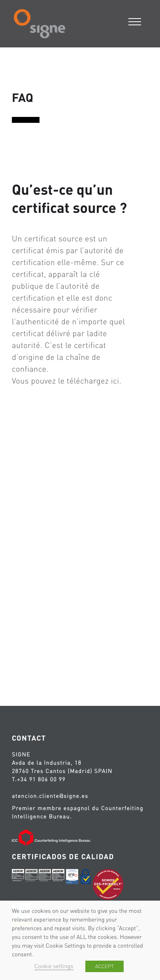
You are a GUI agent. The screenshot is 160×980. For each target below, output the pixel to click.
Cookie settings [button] (54, 966)
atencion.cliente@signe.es (50, 796)
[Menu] (135, 21)
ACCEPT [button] (104, 966)
